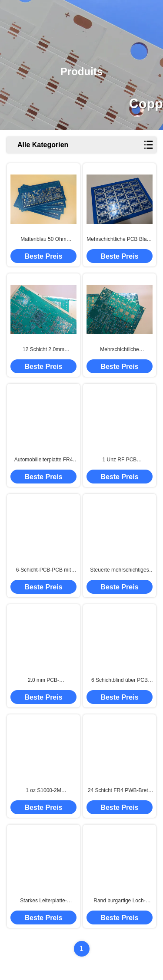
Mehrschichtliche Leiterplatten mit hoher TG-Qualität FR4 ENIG (119, 350)
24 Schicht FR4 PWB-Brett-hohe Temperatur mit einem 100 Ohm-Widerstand (120, 791)
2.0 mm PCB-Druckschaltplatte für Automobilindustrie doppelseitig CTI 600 (43, 681)
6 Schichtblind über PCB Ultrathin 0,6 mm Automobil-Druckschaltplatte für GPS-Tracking (120, 681)
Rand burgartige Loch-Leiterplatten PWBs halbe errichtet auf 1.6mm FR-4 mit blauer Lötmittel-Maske (120, 901)
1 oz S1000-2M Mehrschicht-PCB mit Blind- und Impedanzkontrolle (44, 791)
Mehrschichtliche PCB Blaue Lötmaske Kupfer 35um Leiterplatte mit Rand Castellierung (119, 240)
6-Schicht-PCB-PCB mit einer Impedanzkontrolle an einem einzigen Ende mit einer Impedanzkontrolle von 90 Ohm (44, 570)
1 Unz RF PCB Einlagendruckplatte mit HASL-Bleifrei (120, 460)
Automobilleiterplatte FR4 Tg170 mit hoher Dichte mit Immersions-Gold (43, 460)
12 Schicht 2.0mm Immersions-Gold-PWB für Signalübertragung (43, 350)
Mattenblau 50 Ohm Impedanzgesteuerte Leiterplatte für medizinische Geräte (43, 240)
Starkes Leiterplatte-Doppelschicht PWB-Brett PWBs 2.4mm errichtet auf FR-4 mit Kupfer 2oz (43, 901)
